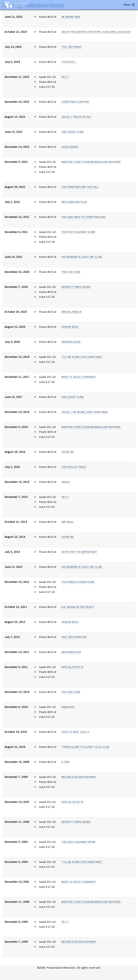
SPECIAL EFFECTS (73, 667)
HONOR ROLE (70, 327)
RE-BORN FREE (71, 17)
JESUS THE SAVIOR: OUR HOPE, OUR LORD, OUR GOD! (96, 32)
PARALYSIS (68, 707)
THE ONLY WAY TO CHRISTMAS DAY (84, 217)
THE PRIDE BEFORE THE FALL (80, 187)
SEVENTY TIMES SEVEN (76, 287)
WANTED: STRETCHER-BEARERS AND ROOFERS (91, 162)
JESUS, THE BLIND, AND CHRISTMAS (85, 412)
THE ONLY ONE (71, 272)
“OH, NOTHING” (72, 47)
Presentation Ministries (21, 5)
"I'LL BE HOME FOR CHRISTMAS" (82, 357)
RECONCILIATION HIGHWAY (79, 777)
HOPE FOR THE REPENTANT (79, 552)
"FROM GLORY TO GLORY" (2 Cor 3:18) (85, 747)
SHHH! (66, 482)
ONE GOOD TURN (73, 132)
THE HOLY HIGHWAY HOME (78, 232)
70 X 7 (65, 77)
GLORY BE (68, 452)
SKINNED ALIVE (71, 342)
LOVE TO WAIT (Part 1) (75, 732)
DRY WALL (68, 522)
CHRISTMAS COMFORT (76, 102)
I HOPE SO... (69, 62)
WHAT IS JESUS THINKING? (79, 377)
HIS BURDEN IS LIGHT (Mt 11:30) (82, 257)
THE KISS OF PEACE (74, 467)
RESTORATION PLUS (74, 202)
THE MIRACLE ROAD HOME (78, 582)
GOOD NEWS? (70, 147)
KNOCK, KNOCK (71, 312)
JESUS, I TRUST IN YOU (76, 117)
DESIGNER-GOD (71, 652)
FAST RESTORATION (74, 637)
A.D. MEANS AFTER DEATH (78, 607)
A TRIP (66, 762)
